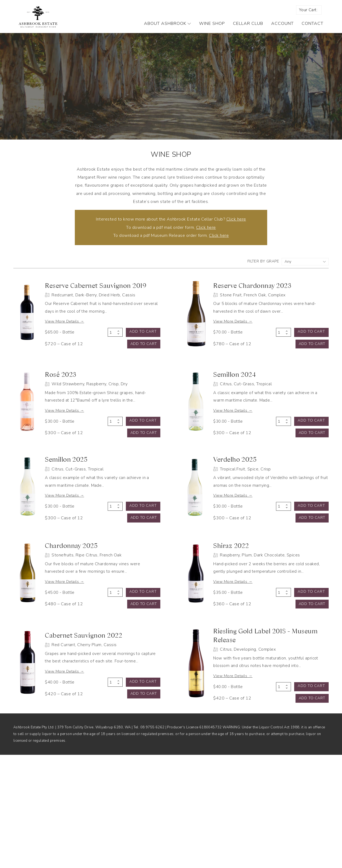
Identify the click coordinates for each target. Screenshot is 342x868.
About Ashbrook (168, 29)
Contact (312, 29)
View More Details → (79, 337)
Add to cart (143, 348)
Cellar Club (248, 29)
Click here (236, 225)
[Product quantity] (115, 349)
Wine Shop (212, 29)
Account (282, 29)
